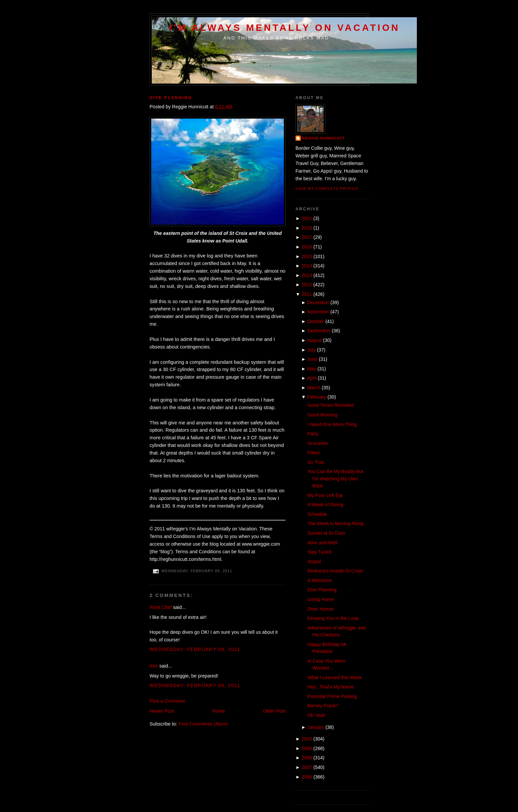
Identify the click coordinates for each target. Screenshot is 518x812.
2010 (307, 739)
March (314, 388)
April (312, 378)
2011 (307, 294)
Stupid (314, 562)
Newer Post (162, 711)
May (312, 369)
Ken (154, 666)
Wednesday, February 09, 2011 (195, 649)
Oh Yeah (317, 715)
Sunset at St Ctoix (326, 533)
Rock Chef (161, 607)
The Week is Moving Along (335, 523)
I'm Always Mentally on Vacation (285, 27)
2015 (307, 256)
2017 (307, 237)
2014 (307, 266)
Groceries (318, 443)
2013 (307, 275)
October (316, 321)
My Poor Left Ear (325, 495)
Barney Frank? (323, 706)
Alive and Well (322, 543)
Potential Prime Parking (332, 696)
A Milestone (320, 580)
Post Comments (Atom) (203, 724)
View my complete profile (327, 189)
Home (219, 711)
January (316, 727)
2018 (307, 228)
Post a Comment (167, 701)
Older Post (274, 711)
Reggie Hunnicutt (324, 138)
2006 (307, 777)
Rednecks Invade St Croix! (335, 571)
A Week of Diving (325, 505)
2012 (307, 285)
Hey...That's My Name (331, 687)
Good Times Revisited (331, 405)
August (315, 340)
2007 (307, 767)
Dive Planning (171, 98)
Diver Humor (321, 609)
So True (316, 462)
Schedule (317, 514)
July (311, 350)
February (317, 397)
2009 (307, 748)
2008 (307, 758)
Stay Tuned (319, 552)
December (318, 302)
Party (313, 434)
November (318, 312)
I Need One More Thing (332, 424)
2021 (307, 218)
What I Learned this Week (335, 677)
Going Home (321, 599)
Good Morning (323, 415)
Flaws (314, 453)
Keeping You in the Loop (333, 618)
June (312, 359)
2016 (307, 247)
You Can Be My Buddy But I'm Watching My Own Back (335, 479)
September (319, 331)
